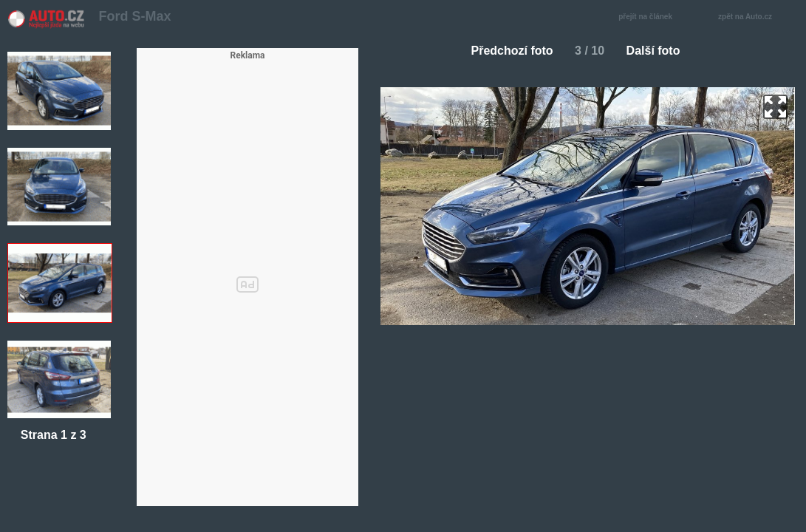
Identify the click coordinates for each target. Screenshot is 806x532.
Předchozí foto (506, 51)
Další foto (659, 51)
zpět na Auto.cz (753, 17)
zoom (775, 107)
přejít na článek (649, 17)
